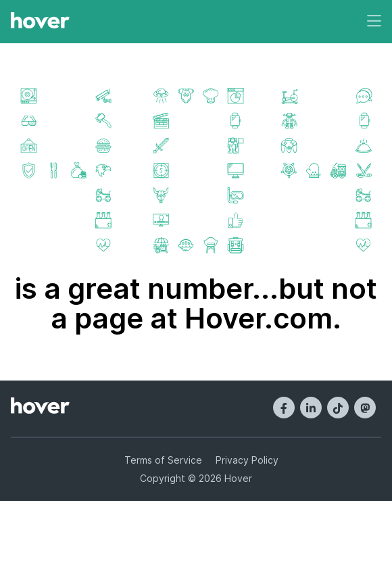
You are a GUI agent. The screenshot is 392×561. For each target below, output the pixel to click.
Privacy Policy (247, 460)
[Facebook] (284, 408)
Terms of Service (163, 460)
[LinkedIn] (311, 408)
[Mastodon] (365, 408)
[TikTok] (338, 408)
